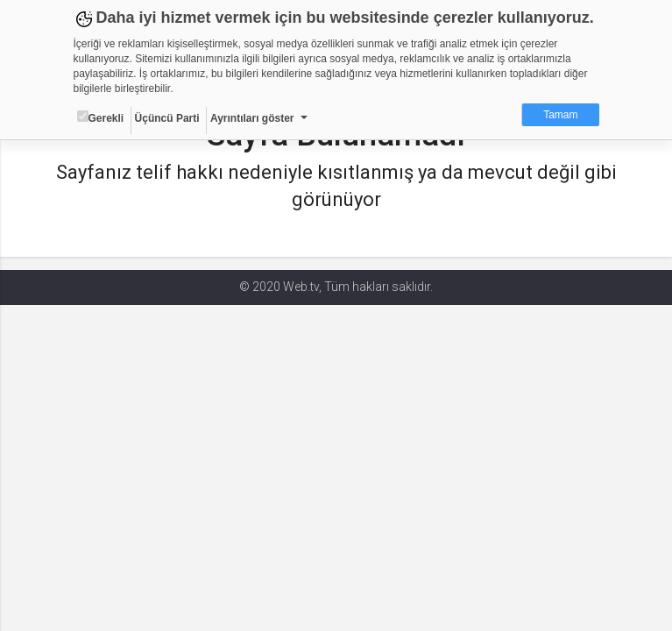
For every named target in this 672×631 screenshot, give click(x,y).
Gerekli (101, 117)
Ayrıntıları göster (252, 118)
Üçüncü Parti (167, 118)
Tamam (560, 115)
